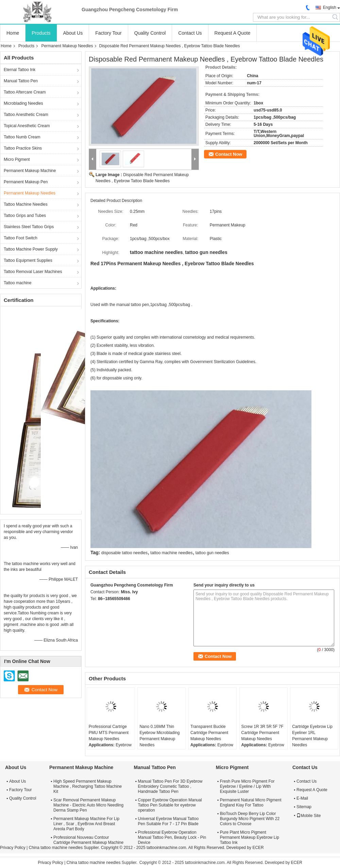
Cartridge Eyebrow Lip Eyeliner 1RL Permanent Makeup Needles (312, 736)
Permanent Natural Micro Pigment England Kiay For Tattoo (251, 803)
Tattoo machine (18, 283)
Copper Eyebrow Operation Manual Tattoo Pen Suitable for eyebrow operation (170, 805)
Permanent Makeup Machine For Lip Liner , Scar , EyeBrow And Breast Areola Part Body (86, 824)
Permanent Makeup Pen (26, 182)
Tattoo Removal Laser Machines (33, 272)
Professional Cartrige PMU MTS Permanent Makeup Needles (109, 733)
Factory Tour (108, 33)
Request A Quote (233, 33)
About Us (73, 33)
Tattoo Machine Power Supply (31, 249)
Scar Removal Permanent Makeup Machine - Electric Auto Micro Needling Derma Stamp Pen (88, 805)
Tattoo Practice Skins (23, 148)
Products (41, 33)
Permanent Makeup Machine (30, 171)
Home (13, 33)
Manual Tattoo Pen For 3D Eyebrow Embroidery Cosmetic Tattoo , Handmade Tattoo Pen (170, 786)
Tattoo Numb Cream (22, 137)
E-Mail (302, 798)
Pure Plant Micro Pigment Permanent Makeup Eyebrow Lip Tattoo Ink (250, 837)
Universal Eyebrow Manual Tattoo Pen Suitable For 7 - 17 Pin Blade (168, 821)
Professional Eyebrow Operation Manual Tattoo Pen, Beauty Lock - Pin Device (172, 837)
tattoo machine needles (171, 553)
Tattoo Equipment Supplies (28, 260)
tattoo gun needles (212, 553)
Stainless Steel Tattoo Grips (29, 227)
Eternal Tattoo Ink (20, 70)
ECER (258, 848)
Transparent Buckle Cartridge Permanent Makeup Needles (209, 733)
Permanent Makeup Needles (67, 46)
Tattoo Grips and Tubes (25, 216)
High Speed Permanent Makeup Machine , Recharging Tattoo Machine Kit (88, 786)
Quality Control (150, 33)
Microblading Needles (23, 103)
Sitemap (304, 807)
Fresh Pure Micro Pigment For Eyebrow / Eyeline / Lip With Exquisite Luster (247, 786)
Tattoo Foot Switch (21, 238)
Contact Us (190, 33)
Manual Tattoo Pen (21, 81)
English (330, 7)
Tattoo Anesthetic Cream (26, 115)
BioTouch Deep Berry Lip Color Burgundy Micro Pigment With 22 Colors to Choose (250, 819)
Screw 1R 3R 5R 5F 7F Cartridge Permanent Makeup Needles (262, 733)
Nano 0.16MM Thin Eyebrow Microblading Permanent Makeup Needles (159, 736)
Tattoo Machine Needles (26, 204)
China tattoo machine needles (56, 848)
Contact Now (229, 154)
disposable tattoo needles (124, 553)
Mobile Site (309, 816)
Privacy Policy (13, 848)
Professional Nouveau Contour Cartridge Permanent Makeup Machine (88, 840)
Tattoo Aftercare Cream (25, 92)
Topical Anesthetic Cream (27, 126)
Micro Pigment (17, 159)
